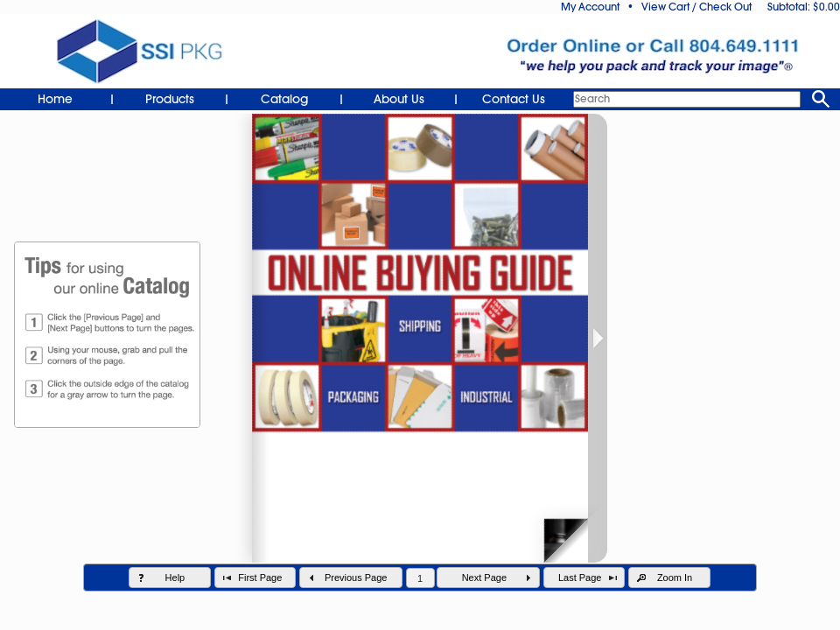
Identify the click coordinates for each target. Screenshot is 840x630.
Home (55, 99)
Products (170, 99)
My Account (590, 7)
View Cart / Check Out (696, 7)
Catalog (284, 99)
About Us (399, 99)
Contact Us (514, 99)
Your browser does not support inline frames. (420, 369)
